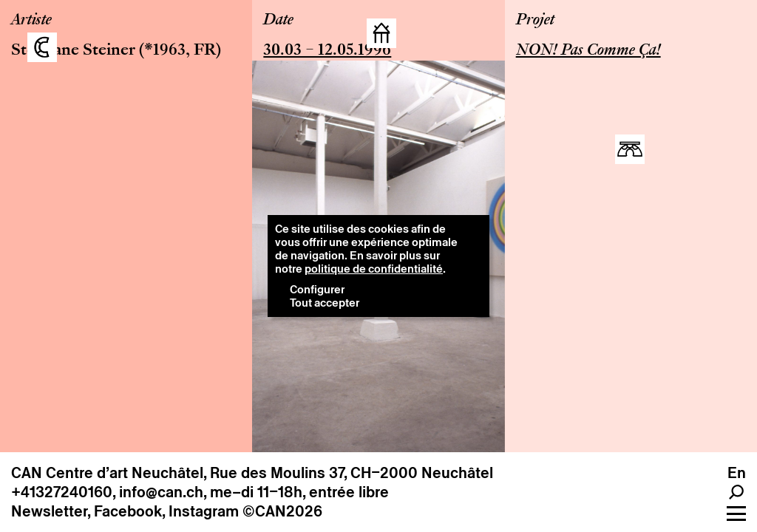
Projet (535, 21)
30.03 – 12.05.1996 (327, 51)
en (737, 473)
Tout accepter (325, 303)
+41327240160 (62, 492)
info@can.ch (161, 492)
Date (278, 21)
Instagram (204, 511)
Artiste (31, 21)
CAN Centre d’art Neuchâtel (107, 473)
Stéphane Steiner (73, 51)
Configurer (317, 289)
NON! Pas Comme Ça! (588, 51)
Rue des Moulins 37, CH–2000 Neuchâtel (352, 473)
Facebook (128, 511)
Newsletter (49, 511)
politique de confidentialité (374, 269)
